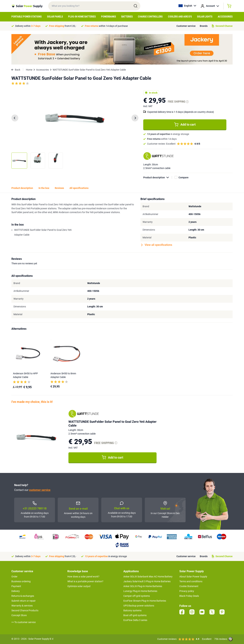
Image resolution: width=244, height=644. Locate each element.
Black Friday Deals (189, 596)
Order (14, 577)
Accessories (225, 17)
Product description (158, 178)
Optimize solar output (79, 586)
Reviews (59, 188)
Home (29, 70)
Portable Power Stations (27, 17)
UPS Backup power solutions (139, 606)
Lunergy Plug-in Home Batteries (140, 591)
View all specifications (157, 245)
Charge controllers (150, 17)
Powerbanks (109, 17)
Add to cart (185, 125)
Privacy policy (187, 591)
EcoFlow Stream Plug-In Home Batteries (145, 601)
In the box (44, 188)
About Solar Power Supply (193, 577)
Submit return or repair (24, 601)
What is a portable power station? (85, 581)
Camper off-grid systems (137, 596)
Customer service (186, 26)
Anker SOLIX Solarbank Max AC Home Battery (148, 577)
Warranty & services (22, 606)
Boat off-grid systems (135, 615)
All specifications (79, 188)
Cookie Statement (189, 586)
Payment (16, 586)
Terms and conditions (191, 581)
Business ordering (21, 581)
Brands (204, 26)
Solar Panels (55, 17)
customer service (40, 490)
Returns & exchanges (23, 596)
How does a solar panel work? (83, 577)
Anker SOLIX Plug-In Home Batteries (143, 586)
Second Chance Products (25, 610)
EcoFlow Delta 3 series (135, 620)
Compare (184, 177)
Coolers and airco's (180, 17)
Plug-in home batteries (82, 17)
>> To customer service (24, 622)
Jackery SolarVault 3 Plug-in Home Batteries (147, 581)
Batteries (127, 17)
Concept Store (19, 615)
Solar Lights (205, 17)
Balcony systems (132, 610)
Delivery (16, 591)
